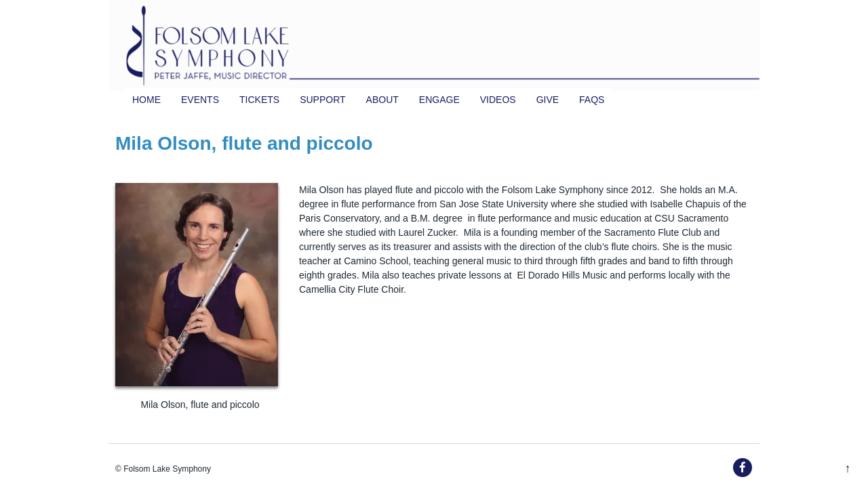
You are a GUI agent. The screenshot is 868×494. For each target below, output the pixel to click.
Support (322, 100)
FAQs (592, 100)
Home (146, 100)
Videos (498, 100)
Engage (439, 100)
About (382, 100)
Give (548, 100)
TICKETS (259, 100)
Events (200, 100)
